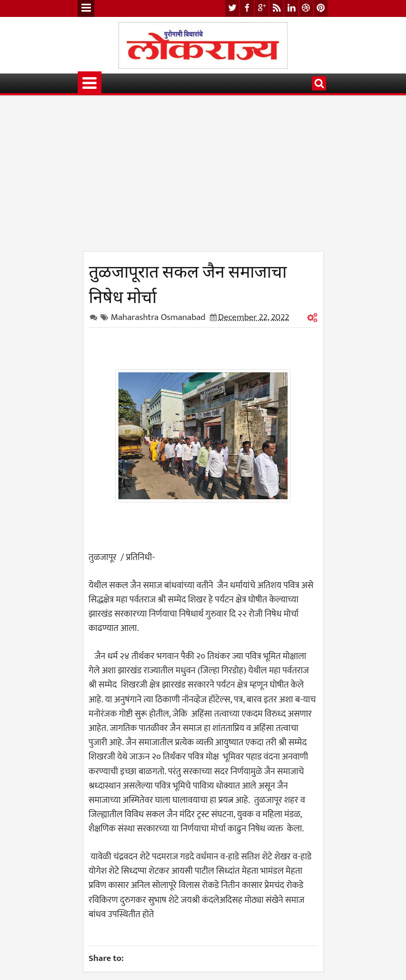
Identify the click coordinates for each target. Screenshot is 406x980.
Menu (86, 8)
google (262, 8)
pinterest (321, 8)
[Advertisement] (203, 177)
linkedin (291, 8)
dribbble (306, 8)
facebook (247, 8)
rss (276, 8)
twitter (232, 8)
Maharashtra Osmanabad (158, 317)
